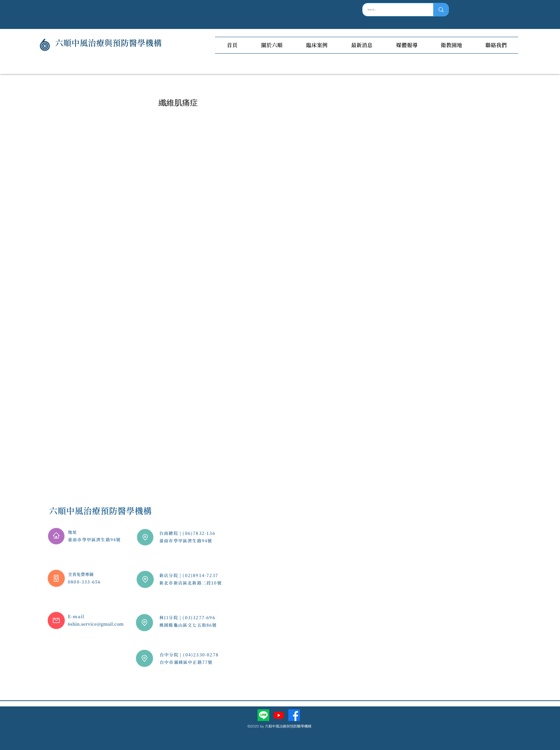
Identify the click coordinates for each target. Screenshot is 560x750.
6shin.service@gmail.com (96, 624)
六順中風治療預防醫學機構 (100, 511)
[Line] (263, 715)
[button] (272, 45)
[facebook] (294, 715)
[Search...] (393, 10)
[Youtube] (279, 715)
